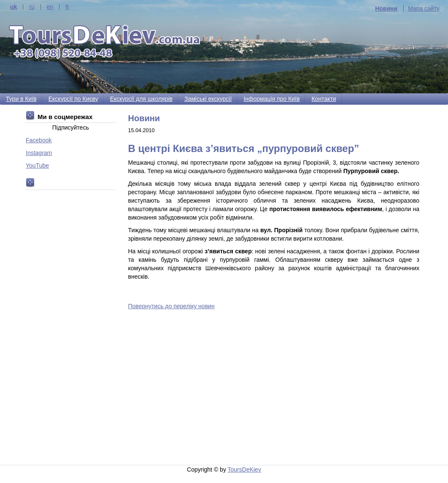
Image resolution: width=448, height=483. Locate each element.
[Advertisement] (275, 389)
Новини (386, 8)
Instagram (39, 153)
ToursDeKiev (244, 469)
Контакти (324, 99)
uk (13, 7)
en (50, 7)
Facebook (39, 140)
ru (32, 7)
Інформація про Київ (271, 99)
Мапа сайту (424, 8)
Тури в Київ (21, 99)
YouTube (37, 166)
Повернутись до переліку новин (171, 306)
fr (67, 7)
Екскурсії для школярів (141, 99)
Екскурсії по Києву (73, 99)
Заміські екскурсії (208, 99)
